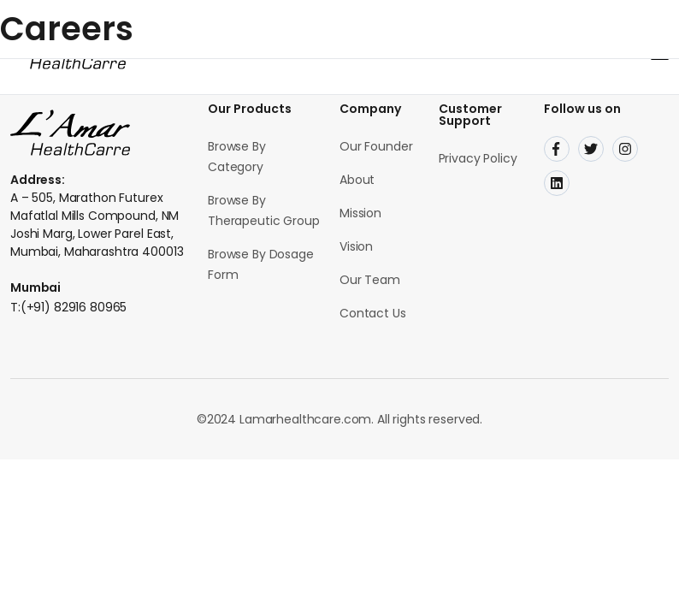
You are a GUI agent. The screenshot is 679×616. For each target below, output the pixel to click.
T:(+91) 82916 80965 (68, 307)
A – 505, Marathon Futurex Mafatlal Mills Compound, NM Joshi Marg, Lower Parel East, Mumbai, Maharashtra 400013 (97, 225)
